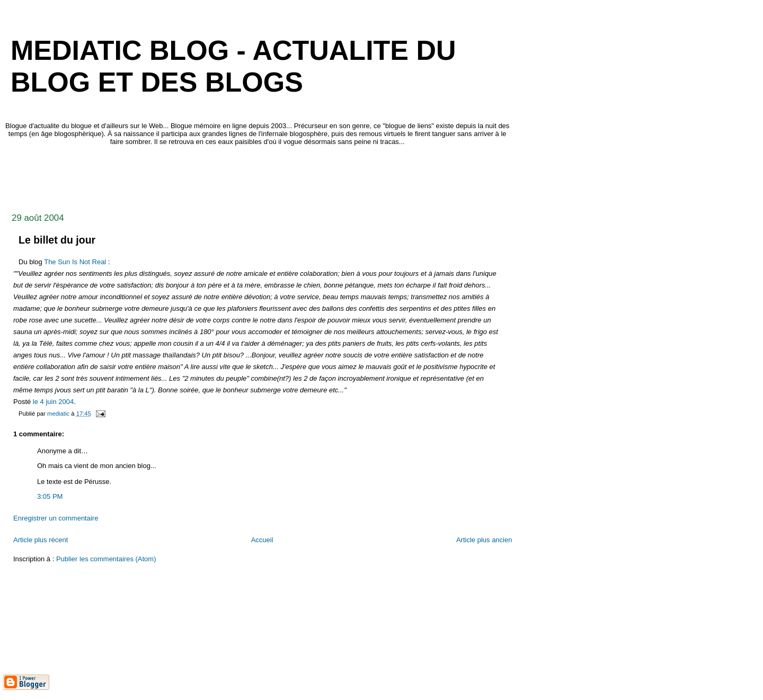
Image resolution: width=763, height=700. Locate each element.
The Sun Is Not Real (75, 262)
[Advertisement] (196, 176)
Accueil (262, 540)
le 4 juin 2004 (53, 402)
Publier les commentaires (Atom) (106, 559)
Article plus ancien (484, 540)
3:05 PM (50, 496)
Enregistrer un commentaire (56, 518)
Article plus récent (41, 540)
